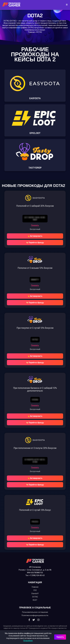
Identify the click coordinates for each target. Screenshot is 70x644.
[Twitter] (34, 620)
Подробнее (28, 641)
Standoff (35, 594)
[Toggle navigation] (66, 5)
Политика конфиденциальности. (35, 615)
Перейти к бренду (35, 243)
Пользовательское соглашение (35, 612)
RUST (35, 600)
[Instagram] (38, 620)
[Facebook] (29, 620)
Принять (60, 637)
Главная (31, 32)
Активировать (35, 236)
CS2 (35, 590)
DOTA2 (35, 597)
